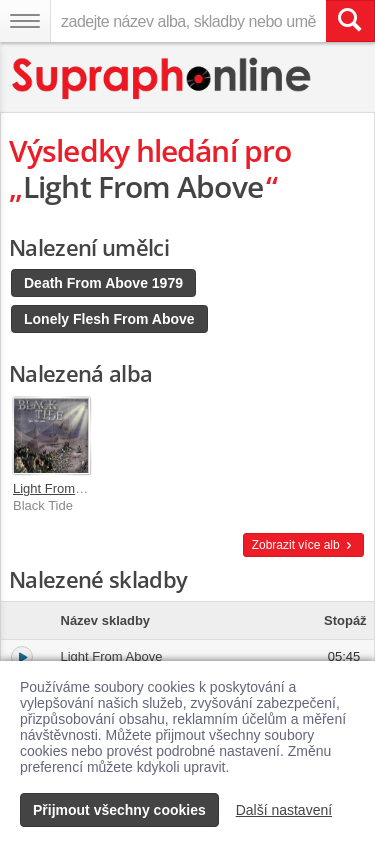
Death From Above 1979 (103, 283)
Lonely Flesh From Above (109, 319)
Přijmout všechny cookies (119, 810)
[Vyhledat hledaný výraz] (350, 21)
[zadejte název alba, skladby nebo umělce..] (188, 21)
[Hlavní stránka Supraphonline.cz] (162, 78)
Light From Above (64, 488)
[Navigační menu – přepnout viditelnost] (25, 21)
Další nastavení (284, 810)
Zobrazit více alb (303, 545)
